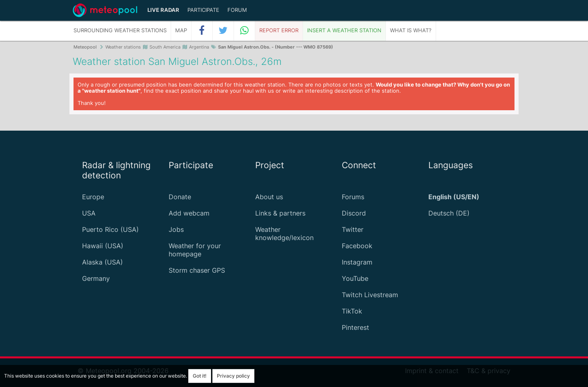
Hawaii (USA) (103, 246)
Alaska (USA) (102, 262)
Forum (237, 10)
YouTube (355, 278)
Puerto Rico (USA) (110, 229)
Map (181, 30)
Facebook (357, 246)
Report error (279, 30)
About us (269, 197)
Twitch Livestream (370, 295)
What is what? (411, 30)
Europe (93, 197)
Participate (203, 10)
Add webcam (189, 213)
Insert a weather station (344, 30)
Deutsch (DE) (449, 213)
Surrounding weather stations (120, 30)
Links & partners (280, 213)
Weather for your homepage (195, 250)
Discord (354, 213)
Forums (353, 197)
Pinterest (355, 327)
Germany (96, 278)
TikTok (352, 311)
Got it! (200, 376)
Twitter (353, 229)
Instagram (357, 262)
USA (89, 213)
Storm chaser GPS (197, 270)
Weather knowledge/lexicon (284, 234)
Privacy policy (233, 376)
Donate (180, 197)
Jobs (176, 229)
